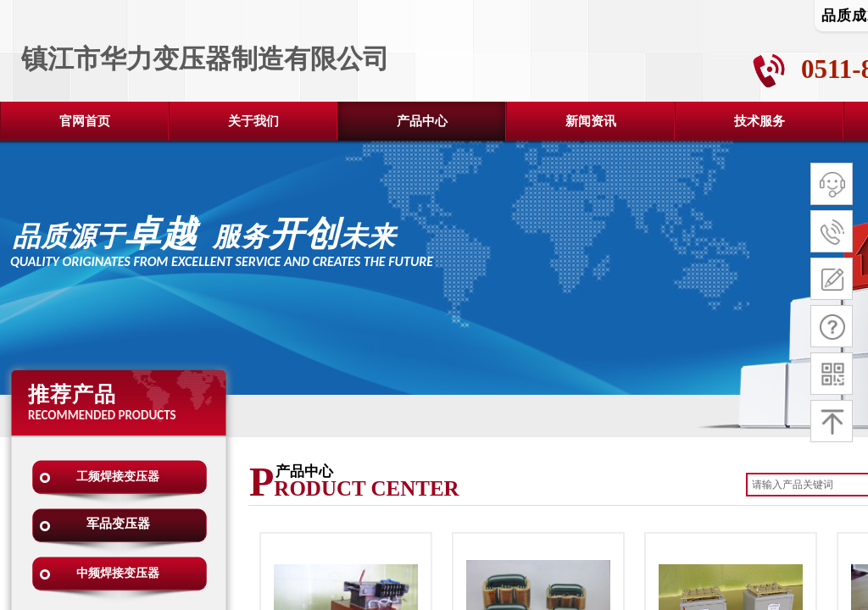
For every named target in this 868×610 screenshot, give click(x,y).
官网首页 (85, 121)
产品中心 (422, 121)
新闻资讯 (591, 121)
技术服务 (759, 121)
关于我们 (253, 121)
